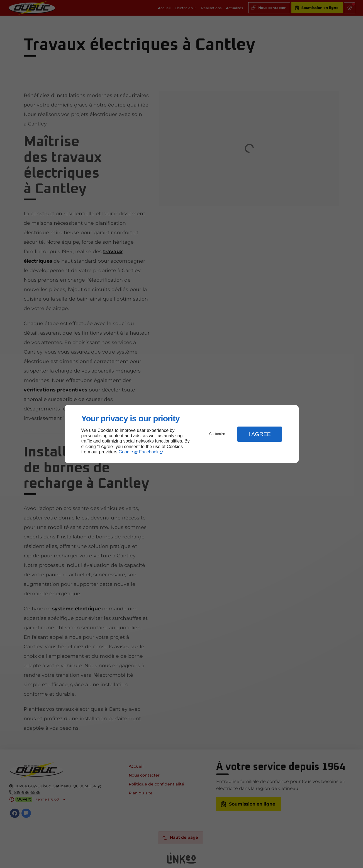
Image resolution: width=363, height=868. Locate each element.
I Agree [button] (260, 434)
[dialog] (182, 434)
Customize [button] (217, 434)
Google (126, 452)
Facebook (149, 452)
